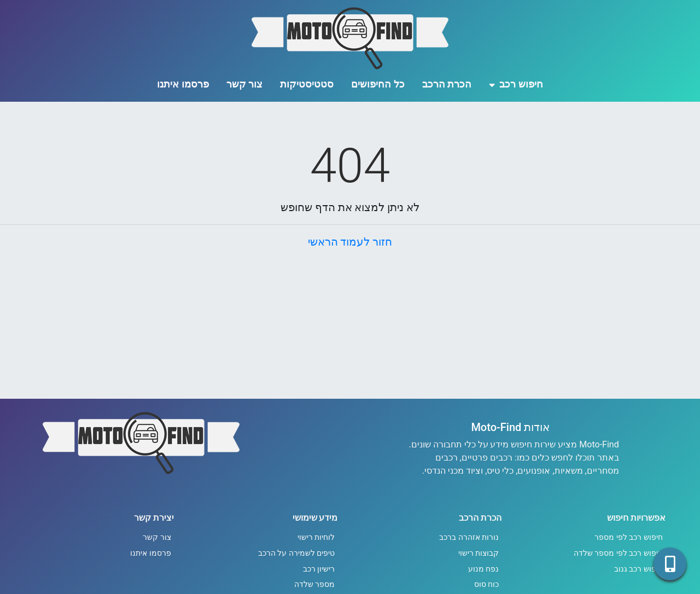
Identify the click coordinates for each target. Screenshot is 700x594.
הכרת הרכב (447, 84)
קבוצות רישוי (479, 553)
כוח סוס (487, 584)
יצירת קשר (154, 518)
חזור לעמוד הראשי (350, 242)
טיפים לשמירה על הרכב (297, 553)
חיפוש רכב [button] (516, 84)
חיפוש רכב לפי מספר (629, 537)
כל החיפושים (378, 84)
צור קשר (244, 84)
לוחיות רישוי (316, 537)
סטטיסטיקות (307, 84)
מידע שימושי (315, 518)
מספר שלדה (315, 584)
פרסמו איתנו (183, 84)
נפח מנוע (484, 569)
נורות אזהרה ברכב (469, 537)
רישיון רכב (319, 569)
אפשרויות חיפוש (636, 518)
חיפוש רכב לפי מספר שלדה (618, 553)
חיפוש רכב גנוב (638, 569)
